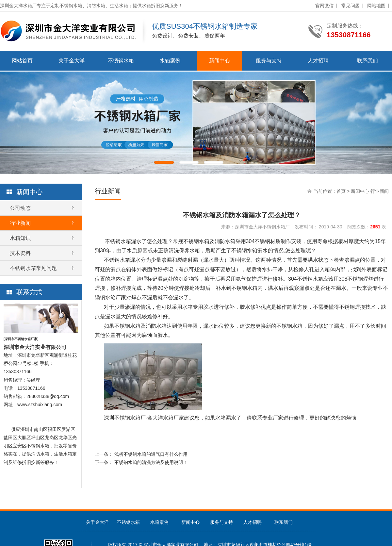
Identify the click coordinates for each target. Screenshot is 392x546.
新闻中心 (220, 61)
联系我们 (367, 61)
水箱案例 (170, 61)
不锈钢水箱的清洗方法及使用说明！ (151, 462)
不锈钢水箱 (121, 61)
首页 (341, 191)
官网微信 (324, 6)
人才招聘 (318, 61)
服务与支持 (269, 61)
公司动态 (20, 208)
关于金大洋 (72, 61)
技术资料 (20, 253)
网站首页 (22, 61)
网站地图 (376, 6)
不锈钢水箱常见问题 (33, 268)
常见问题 (351, 6)
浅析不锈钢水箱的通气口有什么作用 (151, 454)
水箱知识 (20, 238)
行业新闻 (20, 223)
